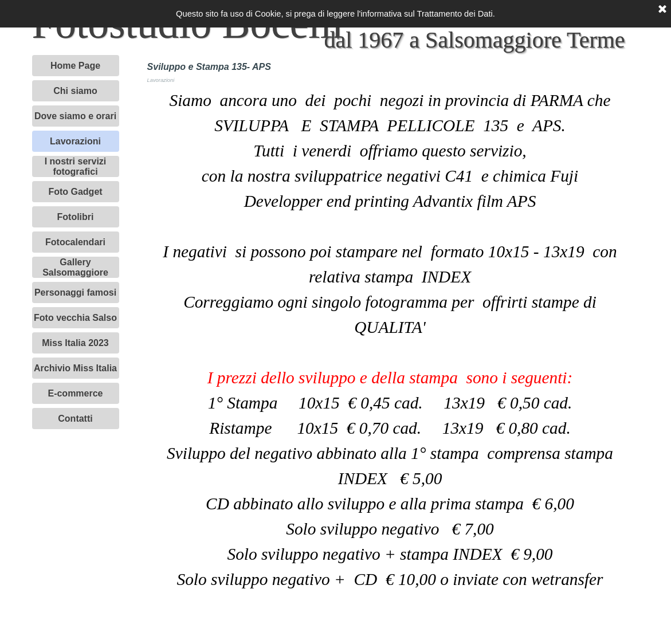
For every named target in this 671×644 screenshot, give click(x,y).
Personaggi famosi (75, 292)
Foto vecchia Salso (75, 318)
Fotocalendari (75, 242)
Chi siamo (75, 91)
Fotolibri (76, 217)
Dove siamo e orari (75, 116)
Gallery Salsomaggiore (75, 267)
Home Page (75, 66)
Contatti (75, 419)
